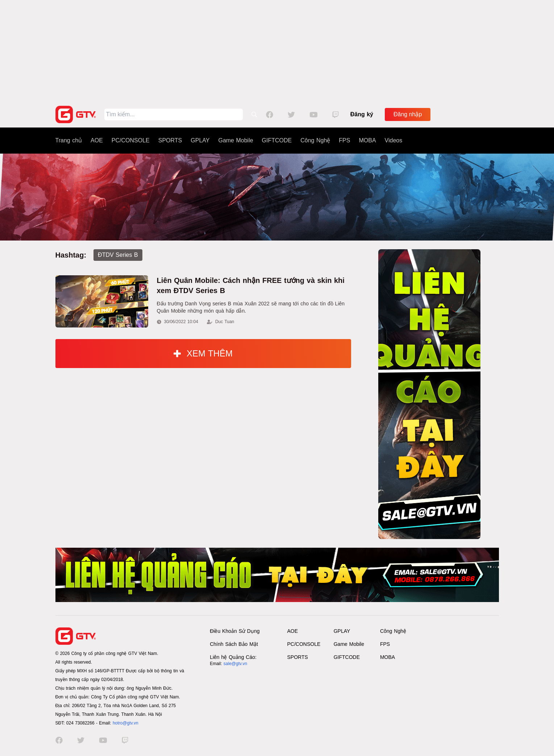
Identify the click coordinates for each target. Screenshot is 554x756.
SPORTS (170, 140)
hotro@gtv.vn (126, 723)
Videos (394, 140)
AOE (97, 140)
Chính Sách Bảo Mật (234, 644)
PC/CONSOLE (131, 140)
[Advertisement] (277, 51)
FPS (344, 140)
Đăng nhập (408, 114)
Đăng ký (362, 114)
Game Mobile (236, 140)
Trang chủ (69, 140)
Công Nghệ (315, 140)
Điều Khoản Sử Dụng (235, 631)
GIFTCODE (277, 140)
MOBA (367, 140)
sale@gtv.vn (235, 664)
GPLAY (200, 140)
